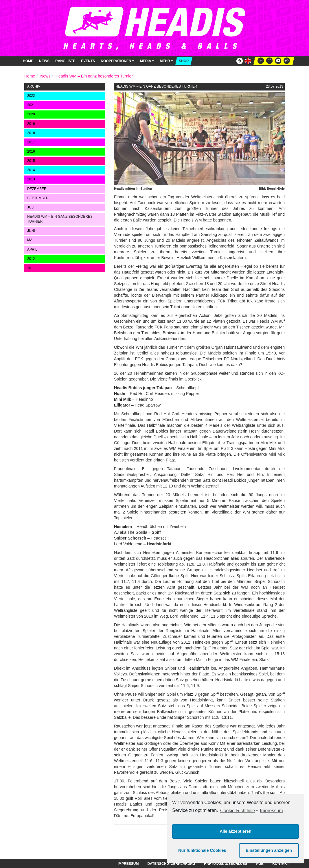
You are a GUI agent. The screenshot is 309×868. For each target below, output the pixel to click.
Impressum (128, 864)
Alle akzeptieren (236, 831)
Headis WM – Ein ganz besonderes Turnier (94, 76)
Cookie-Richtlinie (238, 811)
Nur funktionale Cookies (202, 850)
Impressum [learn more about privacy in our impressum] (272, 811)
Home (28, 61)
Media (147, 61)
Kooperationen (117, 61)
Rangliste (65, 61)
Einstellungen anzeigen (269, 850)
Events (88, 61)
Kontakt (281, 864)
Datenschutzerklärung (171, 864)
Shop (184, 61)
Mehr (166, 61)
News (44, 61)
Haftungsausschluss (226, 864)
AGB (260, 864)
